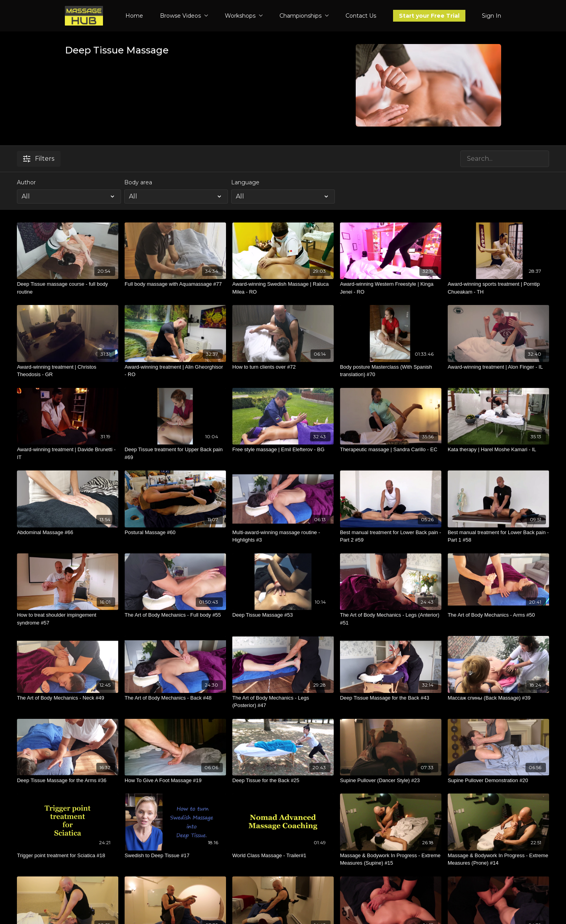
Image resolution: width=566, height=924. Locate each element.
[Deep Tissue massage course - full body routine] (68, 288)
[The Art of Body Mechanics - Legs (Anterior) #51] (391, 619)
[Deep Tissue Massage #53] (283, 615)
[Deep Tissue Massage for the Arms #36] (68, 781)
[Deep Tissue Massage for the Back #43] (391, 698)
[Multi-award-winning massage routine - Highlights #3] (283, 536)
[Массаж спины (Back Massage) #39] (498, 698)
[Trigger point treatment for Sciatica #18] (68, 856)
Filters (39, 159)
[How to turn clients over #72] (283, 367)
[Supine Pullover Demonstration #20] (498, 781)
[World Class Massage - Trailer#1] (283, 856)
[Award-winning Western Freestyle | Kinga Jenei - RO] (391, 288)
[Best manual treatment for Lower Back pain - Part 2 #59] (391, 536)
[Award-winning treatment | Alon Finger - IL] (498, 367)
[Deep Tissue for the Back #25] (283, 781)
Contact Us (361, 16)
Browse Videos (184, 16)
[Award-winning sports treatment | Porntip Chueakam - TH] (498, 288)
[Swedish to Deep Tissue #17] (175, 856)
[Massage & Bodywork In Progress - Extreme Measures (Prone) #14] (498, 859)
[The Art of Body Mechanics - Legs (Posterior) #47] (283, 702)
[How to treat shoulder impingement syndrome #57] (68, 619)
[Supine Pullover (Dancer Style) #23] (391, 781)
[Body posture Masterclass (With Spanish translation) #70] (391, 371)
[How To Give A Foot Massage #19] (175, 781)
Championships (304, 16)
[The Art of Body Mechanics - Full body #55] (175, 615)
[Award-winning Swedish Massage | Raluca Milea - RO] (283, 288)
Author (26, 182)
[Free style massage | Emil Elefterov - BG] (283, 450)
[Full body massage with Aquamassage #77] (175, 284)
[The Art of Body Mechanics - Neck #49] (68, 698)
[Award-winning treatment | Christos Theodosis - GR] (68, 371)
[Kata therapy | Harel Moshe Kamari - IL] (498, 450)
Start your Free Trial (429, 16)
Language (245, 182)
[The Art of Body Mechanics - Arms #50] (498, 615)
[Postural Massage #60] (175, 533)
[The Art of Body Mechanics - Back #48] (175, 698)
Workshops (244, 16)
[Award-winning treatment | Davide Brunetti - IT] (68, 453)
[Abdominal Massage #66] (68, 533)
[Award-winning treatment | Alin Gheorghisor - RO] (175, 371)
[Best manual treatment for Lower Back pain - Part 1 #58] (498, 536)
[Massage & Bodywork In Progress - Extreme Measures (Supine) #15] (391, 859)
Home (134, 16)
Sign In (492, 16)
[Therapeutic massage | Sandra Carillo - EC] (391, 450)
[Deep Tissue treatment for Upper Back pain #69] (175, 453)
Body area (138, 182)
